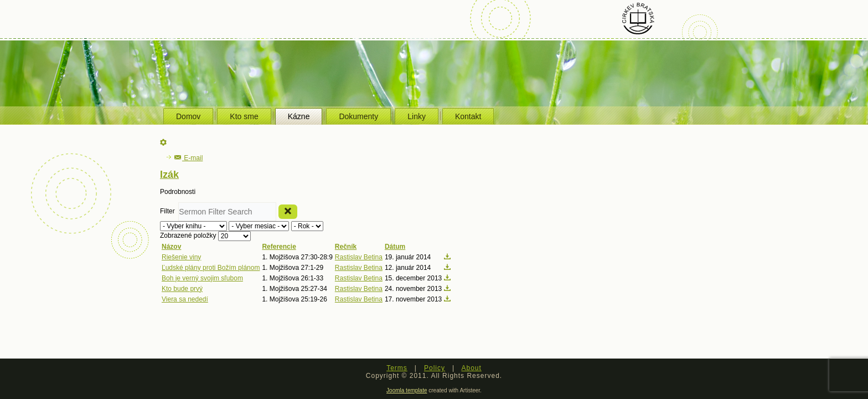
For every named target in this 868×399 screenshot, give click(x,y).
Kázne (299, 116)
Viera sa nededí (185, 299)
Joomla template (407, 390)
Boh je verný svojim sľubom (202, 278)
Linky (417, 116)
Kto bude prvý (182, 289)
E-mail (188, 158)
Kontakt (468, 116)
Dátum (395, 247)
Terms (397, 368)
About (471, 368)
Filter (169, 211)
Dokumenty (358, 116)
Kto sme (244, 116)
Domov (188, 116)
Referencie (279, 247)
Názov (171, 247)
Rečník (346, 247)
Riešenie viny (181, 257)
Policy (435, 368)
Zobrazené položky (189, 236)
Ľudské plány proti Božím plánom (211, 268)
